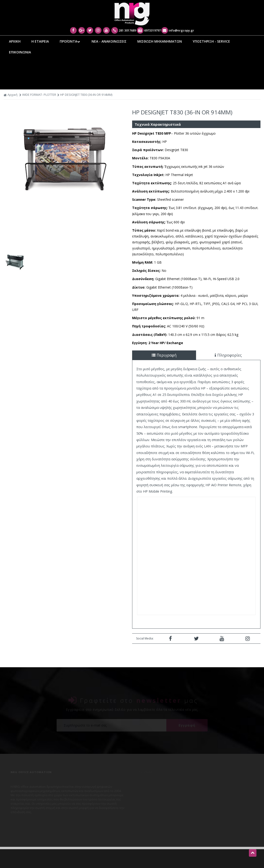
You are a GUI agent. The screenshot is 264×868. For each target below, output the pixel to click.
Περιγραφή (164, 355)
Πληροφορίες (228, 355)
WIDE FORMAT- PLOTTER (39, 95)
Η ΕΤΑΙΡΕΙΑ (40, 41)
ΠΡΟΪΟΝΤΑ (70, 42)
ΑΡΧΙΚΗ (15, 41)
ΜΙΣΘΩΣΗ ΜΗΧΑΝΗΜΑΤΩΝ (160, 41)
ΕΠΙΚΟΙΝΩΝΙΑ (20, 52)
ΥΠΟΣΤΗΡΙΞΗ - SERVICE (211, 41)
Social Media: (145, 638)
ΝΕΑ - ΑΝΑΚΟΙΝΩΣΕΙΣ (109, 41)
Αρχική (10, 95)
